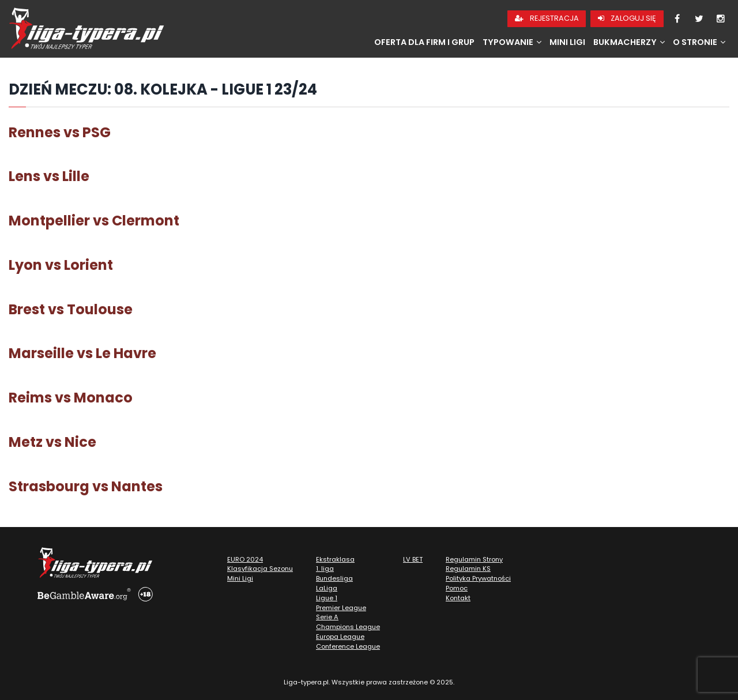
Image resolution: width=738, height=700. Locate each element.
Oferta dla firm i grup (424, 42)
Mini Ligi (567, 42)
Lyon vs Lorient (61, 265)
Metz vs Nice (52, 442)
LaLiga (327, 588)
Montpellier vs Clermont (94, 221)
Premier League (341, 608)
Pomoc (457, 588)
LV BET (413, 559)
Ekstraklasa (335, 559)
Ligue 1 (327, 598)
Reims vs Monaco (71, 398)
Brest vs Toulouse (71, 309)
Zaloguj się (627, 18)
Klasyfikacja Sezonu (260, 569)
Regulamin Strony (474, 559)
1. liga (325, 569)
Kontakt (458, 598)
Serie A (327, 617)
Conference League (348, 646)
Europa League (340, 637)
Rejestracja (547, 18)
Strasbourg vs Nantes (86, 486)
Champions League (348, 627)
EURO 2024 (245, 559)
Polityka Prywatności (478, 578)
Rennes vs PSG (60, 132)
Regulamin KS (468, 569)
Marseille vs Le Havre (82, 353)
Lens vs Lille (49, 176)
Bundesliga (334, 578)
